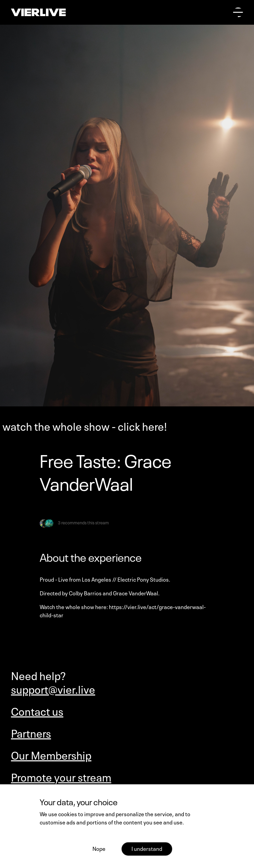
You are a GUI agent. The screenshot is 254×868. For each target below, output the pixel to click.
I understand (147, 848)
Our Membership (51, 754)
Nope (99, 848)
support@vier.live (53, 689)
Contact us (37, 711)
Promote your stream (61, 776)
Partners (31, 733)
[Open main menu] (238, 13)
